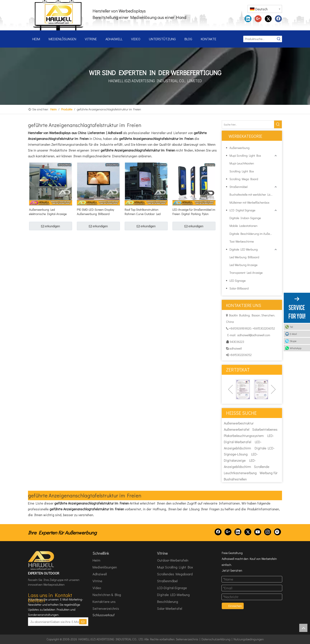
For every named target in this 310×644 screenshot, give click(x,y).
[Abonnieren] (83, 622)
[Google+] (228, 532)
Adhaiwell (100, 574)
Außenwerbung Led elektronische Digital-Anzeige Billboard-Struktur (48, 212)
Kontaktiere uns (104, 601)
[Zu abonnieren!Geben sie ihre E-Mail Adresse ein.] (53, 622)
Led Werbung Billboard (244, 257)
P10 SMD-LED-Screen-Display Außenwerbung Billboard (95, 212)
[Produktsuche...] (259, 39)
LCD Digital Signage (242, 210)
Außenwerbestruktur (239, 423)
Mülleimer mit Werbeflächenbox (249, 202)
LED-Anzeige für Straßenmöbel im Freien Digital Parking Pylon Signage (194, 212)
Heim (96, 560)
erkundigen (50, 226)
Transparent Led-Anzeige (246, 273)
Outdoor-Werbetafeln (173, 560)
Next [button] (273, 389)
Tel (291, 327)
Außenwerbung (239, 148)
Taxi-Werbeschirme (242, 241)
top (303, 628)
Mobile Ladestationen (243, 226)
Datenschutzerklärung (216, 639)
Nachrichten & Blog (107, 595)
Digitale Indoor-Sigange (245, 218)
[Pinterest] (277, 532)
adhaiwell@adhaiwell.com (254, 335)
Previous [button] (230, 389)
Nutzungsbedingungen (249, 639)
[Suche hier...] (248, 124)
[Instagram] (268, 532)
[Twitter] (248, 532)
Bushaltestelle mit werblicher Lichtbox (254, 194)
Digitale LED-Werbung (173, 595)
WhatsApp (296, 348)
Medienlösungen (105, 567)
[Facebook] (218, 532)
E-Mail (293, 334)
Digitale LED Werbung (244, 249)
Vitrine (97, 581)
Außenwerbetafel (237, 429)
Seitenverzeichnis (106, 608)
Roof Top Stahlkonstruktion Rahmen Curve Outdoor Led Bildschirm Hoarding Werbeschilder (143, 212)
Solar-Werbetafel (170, 608)
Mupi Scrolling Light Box (245, 156)
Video (97, 588)
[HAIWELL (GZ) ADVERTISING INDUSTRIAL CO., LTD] (41, 560)
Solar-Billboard (239, 288)
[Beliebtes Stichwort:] (279, 39)
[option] (243, 389)
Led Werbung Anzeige (243, 265)
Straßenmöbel (239, 187)
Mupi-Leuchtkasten (242, 163)
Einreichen (235, 606)
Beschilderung (168, 601)
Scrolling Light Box (242, 171)
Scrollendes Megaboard (175, 574)
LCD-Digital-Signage (172, 588)
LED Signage (238, 281)
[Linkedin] (238, 532)
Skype (293, 341)
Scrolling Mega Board (244, 179)
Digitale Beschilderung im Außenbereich (254, 234)
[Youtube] (258, 532)
